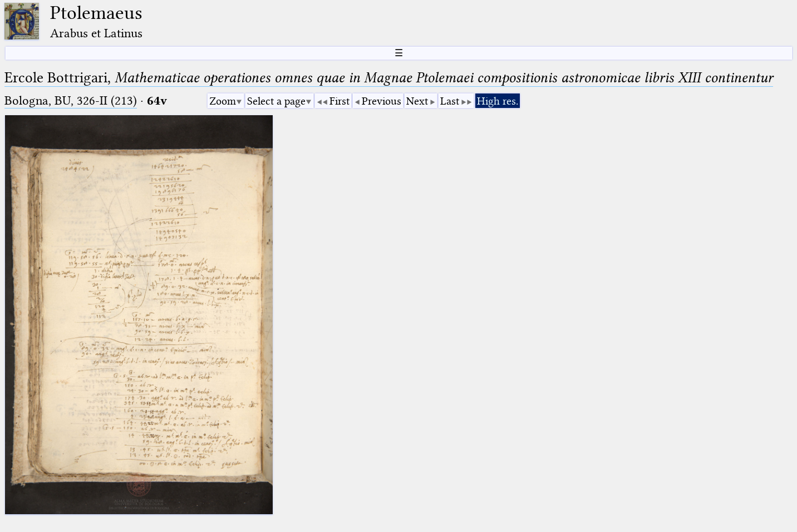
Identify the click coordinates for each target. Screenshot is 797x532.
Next (417, 101)
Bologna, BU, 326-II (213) (71, 100)
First (340, 101)
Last (450, 101)
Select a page (276, 101)
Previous (382, 101)
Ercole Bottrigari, (389, 78)
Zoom (223, 101)
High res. (498, 101)
